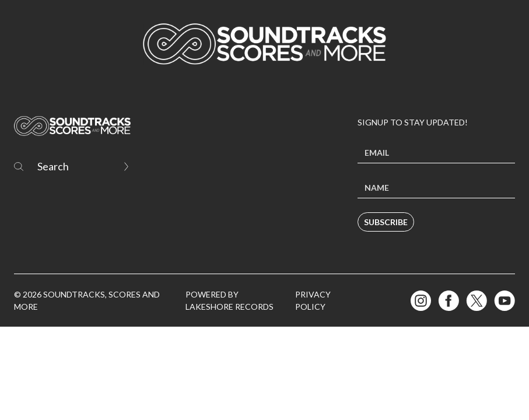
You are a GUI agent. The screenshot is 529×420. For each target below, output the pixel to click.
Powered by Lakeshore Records (230, 300)
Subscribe (386, 222)
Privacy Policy (313, 300)
